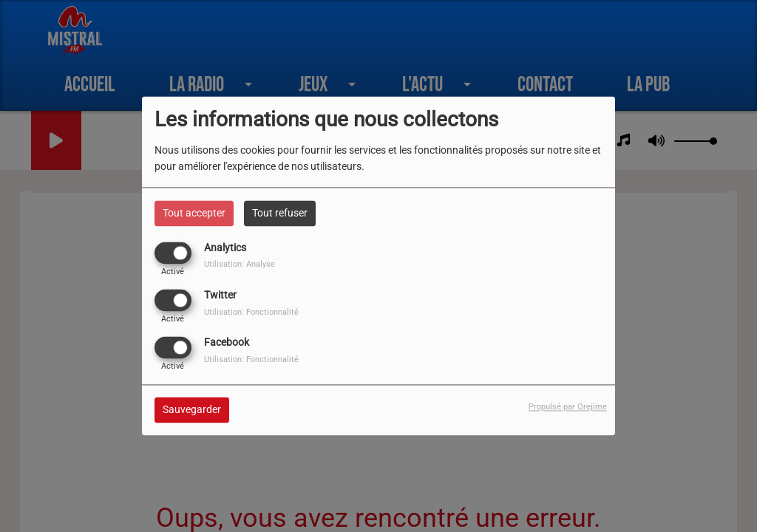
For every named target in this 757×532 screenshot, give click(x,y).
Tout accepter (194, 213)
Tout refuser (280, 213)
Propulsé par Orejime (568, 407)
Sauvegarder (192, 410)
